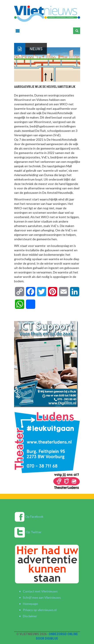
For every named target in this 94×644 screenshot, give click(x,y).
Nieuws (36, 49)
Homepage (30, 604)
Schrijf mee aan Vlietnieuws (42, 597)
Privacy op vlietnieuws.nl (40, 610)
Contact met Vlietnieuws (40, 591)
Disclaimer (30, 616)
